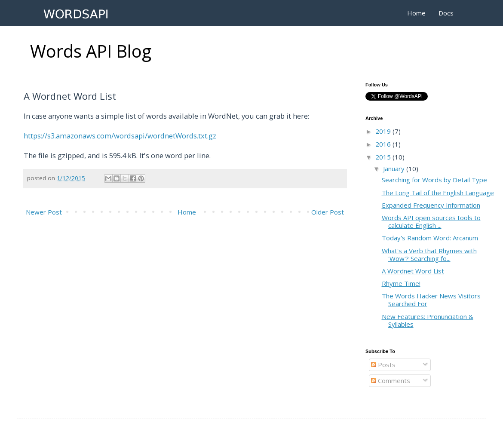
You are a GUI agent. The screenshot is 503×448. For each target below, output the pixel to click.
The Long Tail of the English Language (438, 193)
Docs (446, 13)
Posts (383, 365)
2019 (384, 131)
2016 (384, 144)
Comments (391, 380)
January (395, 169)
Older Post (328, 212)
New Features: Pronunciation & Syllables (428, 320)
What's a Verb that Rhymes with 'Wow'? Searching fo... (429, 255)
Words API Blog (91, 51)
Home (416, 13)
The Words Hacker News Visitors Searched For (431, 300)
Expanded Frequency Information (431, 205)
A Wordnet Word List (413, 271)
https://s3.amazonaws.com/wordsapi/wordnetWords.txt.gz (120, 136)
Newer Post (44, 212)
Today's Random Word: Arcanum (430, 238)
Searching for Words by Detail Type (434, 180)
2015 (384, 157)
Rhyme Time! (401, 283)
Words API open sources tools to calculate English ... (431, 221)
